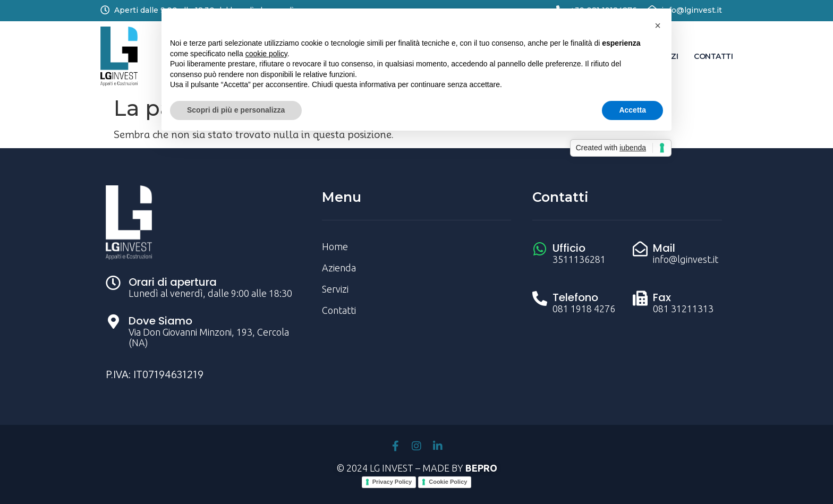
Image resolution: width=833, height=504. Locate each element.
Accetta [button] (632, 110)
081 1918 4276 (584, 309)
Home (335, 246)
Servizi (335, 289)
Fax (662, 297)
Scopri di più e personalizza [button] (236, 110)
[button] (658, 25)
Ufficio (569, 248)
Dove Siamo (160, 321)
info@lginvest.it (692, 10)
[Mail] (640, 249)
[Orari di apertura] (113, 283)
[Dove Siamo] (113, 322)
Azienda (339, 268)
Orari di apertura (173, 282)
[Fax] (640, 298)
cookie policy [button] (266, 54)
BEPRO (481, 468)
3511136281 (579, 259)
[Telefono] (540, 298)
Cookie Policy (448, 482)
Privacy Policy (392, 482)
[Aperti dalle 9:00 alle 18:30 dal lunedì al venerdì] (105, 10)
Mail (664, 248)
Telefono (575, 297)
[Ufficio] (540, 249)
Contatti (713, 56)
